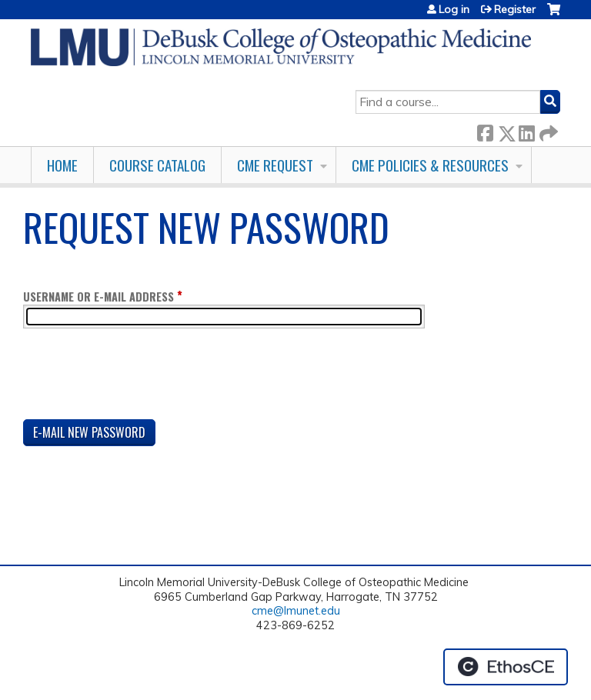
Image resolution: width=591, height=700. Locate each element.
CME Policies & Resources (430, 165)
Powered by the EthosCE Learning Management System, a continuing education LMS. (506, 667)
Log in (454, 9)
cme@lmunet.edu (296, 611)
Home (62, 165)
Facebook (485, 130)
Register (515, 9)
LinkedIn (526, 130)
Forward (547, 130)
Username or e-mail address (98, 297)
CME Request (275, 165)
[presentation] (140, 377)
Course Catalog (157, 165)
